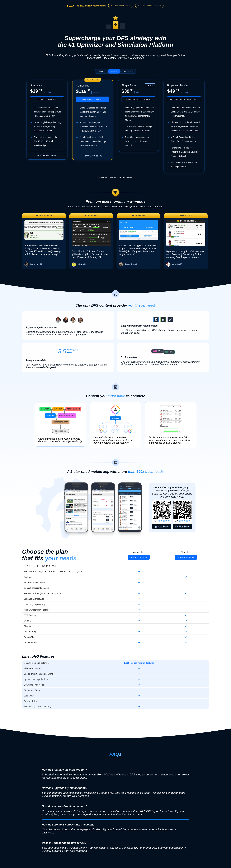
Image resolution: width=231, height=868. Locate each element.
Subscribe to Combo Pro (93, 99)
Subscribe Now (139, 557)
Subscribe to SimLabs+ (47, 99)
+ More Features (47, 156)
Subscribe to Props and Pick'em (184, 99)
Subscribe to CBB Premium (138, 99)
